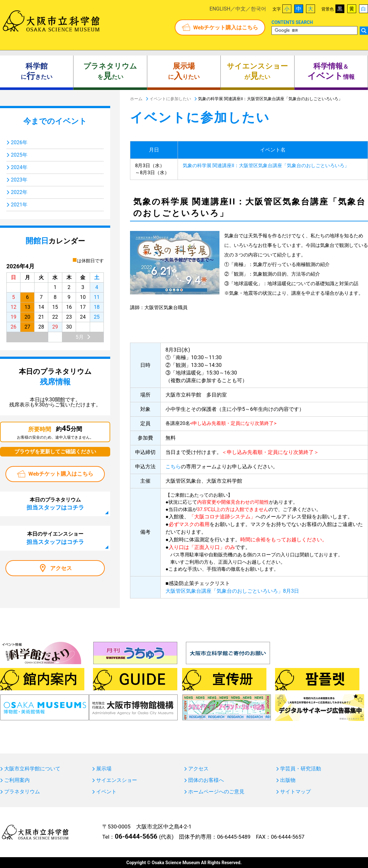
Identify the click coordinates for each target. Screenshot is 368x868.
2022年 (19, 192)
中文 (241, 9)
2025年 (19, 155)
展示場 (104, 769)
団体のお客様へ (206, 780)
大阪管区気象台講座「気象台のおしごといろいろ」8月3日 (232, 591)
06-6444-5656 (136, 836)
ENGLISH (220, 9)
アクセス (61, 568)
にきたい (37, 71)
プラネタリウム (22, 792)
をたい (110, 71)
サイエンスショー (117, 780)
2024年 (19, 167)
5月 (80, 337)
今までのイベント (55, 121)
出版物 (288, 780)
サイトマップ (295, 792)
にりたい (184, 71)
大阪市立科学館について (32, 769)
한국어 (258, 9)
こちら (173, 467)
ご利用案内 (17, 780)
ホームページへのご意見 (216, 792)
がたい (257, 71)
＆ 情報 (331, 71)
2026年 (19, 142)
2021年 (19, 205)
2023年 (19, 180)
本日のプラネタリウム (55, 504)
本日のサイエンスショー (55, 538)
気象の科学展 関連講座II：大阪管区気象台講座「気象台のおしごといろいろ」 (266, 166)
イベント (106, 792)
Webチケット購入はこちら (226, 27)
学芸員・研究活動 (301, 769)
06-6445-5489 (234, 837)
